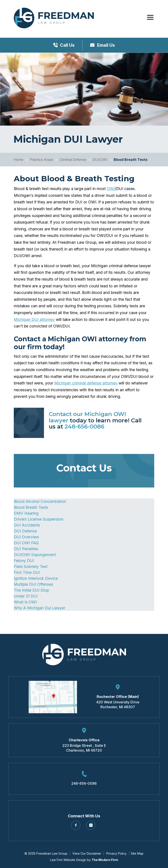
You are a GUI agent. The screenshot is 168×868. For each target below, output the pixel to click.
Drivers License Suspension (39, 519)
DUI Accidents (27, 525)
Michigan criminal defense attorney (86, 383)
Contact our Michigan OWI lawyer (87, 417)
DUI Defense (25, 531)
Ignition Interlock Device (36, 578)
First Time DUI (27, 572)
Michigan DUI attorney (34, 319)
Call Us (67, 45)
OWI (111, 189)
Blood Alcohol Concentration (40, 501)
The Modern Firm (105, 860)
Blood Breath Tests (31, 507)
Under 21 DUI (26, 596)
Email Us (105, 45)
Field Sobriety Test (31, 567)
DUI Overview (26, 537)
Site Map (137, 853)
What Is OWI (25, 602)
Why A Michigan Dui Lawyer (39, 608)
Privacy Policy (116, 853)
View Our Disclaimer (87, 853)
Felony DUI (24, 561)
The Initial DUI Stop (31, 590)
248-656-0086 (84, 427)
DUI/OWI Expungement (35, 555)
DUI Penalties (26, 549)
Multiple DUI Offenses (33, 584)
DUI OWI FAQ (26, 543)
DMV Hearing (26, 513)
